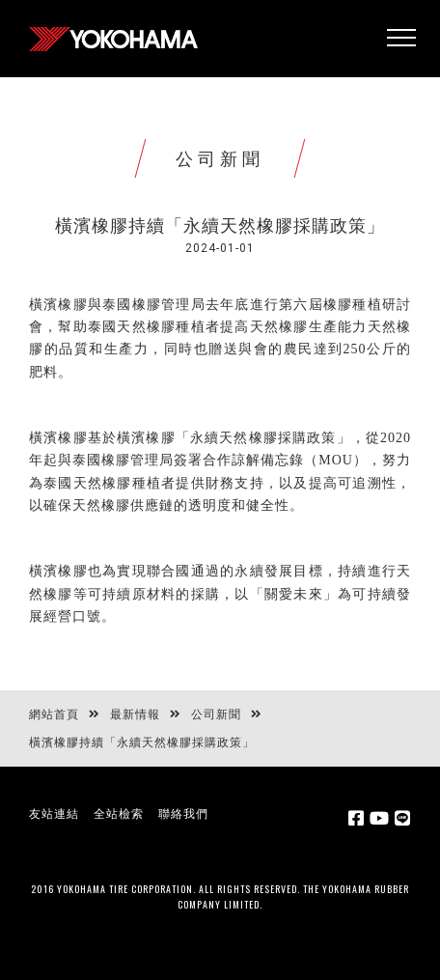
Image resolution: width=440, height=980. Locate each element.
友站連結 (54, 814)
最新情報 (135, 714)
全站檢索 (119, 814)
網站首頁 (54, 714)
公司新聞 (216, 714)
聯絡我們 (183, 814)
